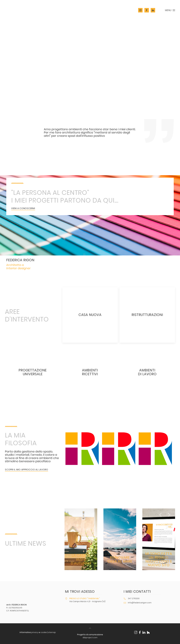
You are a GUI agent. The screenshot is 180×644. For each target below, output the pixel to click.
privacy (35, 632)
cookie (44, 632)
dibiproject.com (90, 638)
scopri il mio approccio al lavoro (27, 470)
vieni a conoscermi (23, 208)
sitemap (52, 632)
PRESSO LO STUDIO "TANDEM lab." (85, 598)
